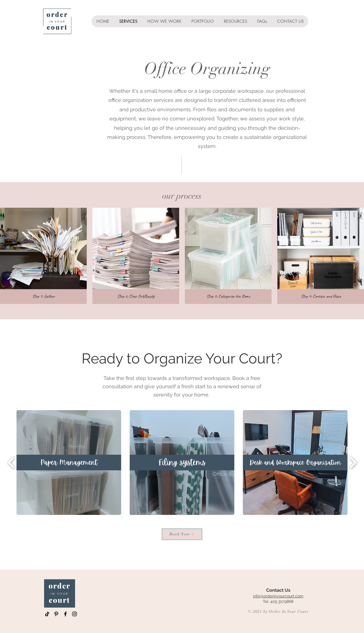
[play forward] (353, 462)
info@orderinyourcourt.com (278, 596)
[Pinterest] (56, 614)
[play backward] (12, 462)
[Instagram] (75, 614)
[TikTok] (47, 614)
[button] (43, 256)
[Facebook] (65, 614)
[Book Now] (182, 534)
